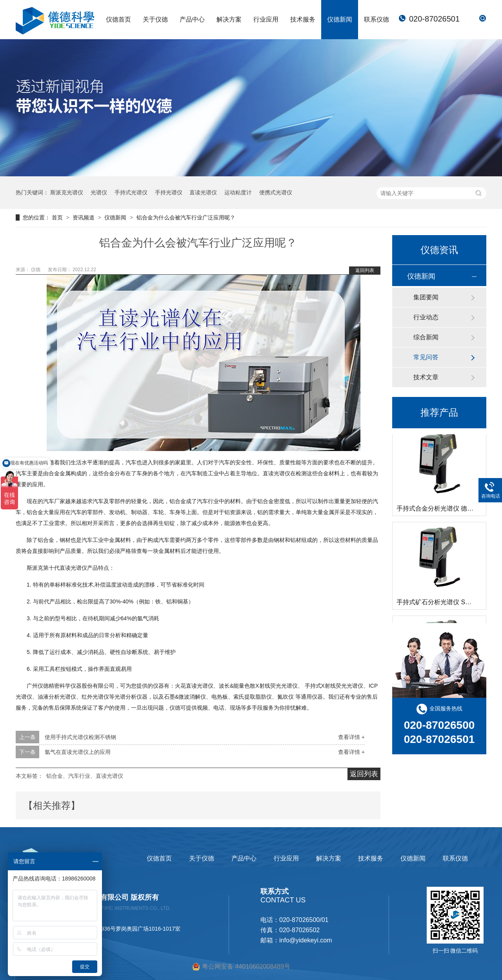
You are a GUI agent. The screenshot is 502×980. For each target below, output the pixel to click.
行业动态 (426, 317)
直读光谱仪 (203, 192)
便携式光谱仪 (276, 192)
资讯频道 (84, 217)
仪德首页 (118, 19)
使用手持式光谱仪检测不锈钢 (80, 737)
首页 (58, 217)
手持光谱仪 (169, 192)
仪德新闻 (340, 19)
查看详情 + (351, 737)
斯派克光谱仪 (67, 192)
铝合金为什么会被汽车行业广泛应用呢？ (186, 217)
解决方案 (229, 19)
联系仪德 (376, 19)
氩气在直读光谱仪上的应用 (78, 752)
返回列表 (365, 270)
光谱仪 (99, 192)
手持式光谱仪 (131, 192)
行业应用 (266, 19)
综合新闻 (426, 337)
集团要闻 (426, 297)
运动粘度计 (238, 192)
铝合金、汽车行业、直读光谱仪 (85, 776)
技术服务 (303, 19)
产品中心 (192, 19)
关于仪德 (155, 19)
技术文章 (426, 377)
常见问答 (426, 357)
